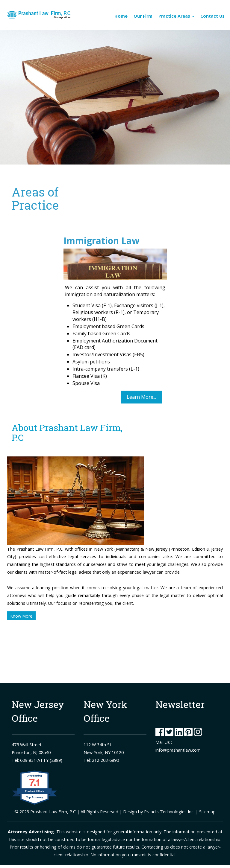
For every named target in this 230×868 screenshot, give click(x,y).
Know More (21, 616)
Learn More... (141, 397)
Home (121, 16)
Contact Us (212, 16)
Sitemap (207, 812)
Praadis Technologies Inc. (169, 812)
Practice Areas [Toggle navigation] (176, 16)
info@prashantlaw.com (178, 750)
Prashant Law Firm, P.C (53, 812)
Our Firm (143, 16)
